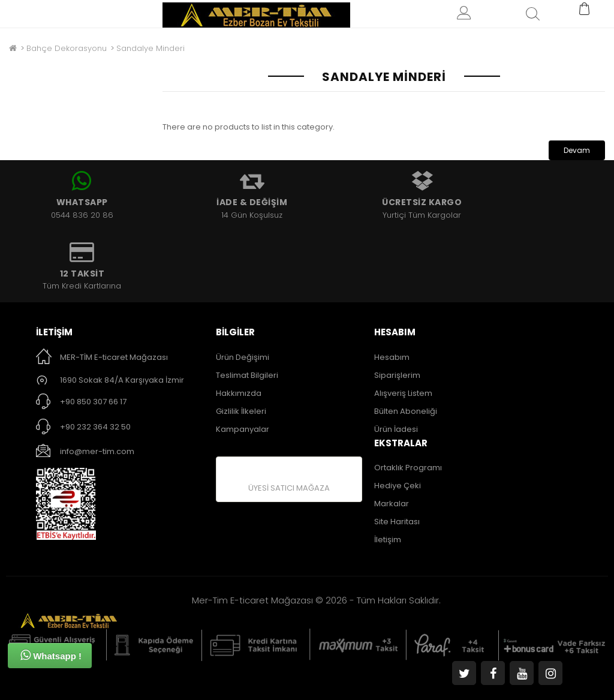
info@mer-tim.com (97, 451)
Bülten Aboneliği (406, 411)
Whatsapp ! (51, 655)
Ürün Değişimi (243, 357)
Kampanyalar (243, 429)
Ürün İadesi (396, 429)
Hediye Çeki (398, 486)
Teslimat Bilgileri (247, 375)
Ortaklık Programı (408, 468)
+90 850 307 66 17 (93, 402)
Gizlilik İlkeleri (241, 411)
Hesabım (392, 357)
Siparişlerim (397, 375)
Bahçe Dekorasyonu (67, 48)
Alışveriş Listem (403, 393)
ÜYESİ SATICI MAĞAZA (289, 488)
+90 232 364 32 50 (95, 427)
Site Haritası (397, 522)
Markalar (392, 504)
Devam (577, 150)
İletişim (388, 540)
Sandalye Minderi (151, 48)
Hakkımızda (239, 393)
